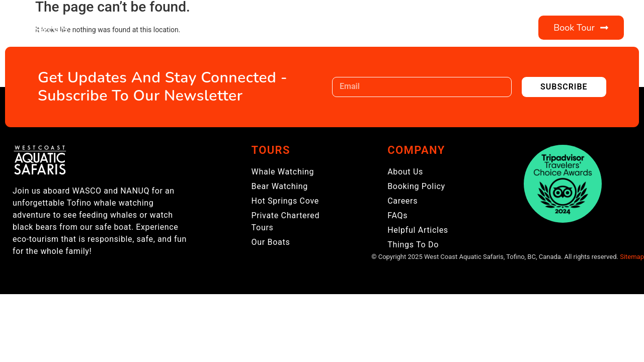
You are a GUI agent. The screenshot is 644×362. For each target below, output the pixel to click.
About (271, 28)
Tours (212, 28)
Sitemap (632, 257)
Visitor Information (364, 28)
